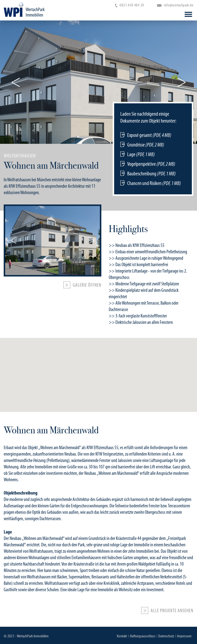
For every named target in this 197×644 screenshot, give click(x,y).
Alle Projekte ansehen (172, 611)
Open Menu (188, 14)
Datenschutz (166, 636)
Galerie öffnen (87, 285)
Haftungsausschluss (143, 636)
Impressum (184, 636)
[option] (98, 174)
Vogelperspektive (151, 164)
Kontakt (122, 636)
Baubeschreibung (152, 174)
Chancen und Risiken (154, 183)
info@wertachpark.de (175, 5)
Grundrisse (146, 145)
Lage (141, 154)
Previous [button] (16, 82)
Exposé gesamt (149, 135)
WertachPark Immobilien (35, 12)
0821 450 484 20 (129, 5)
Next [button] (181, 82)
